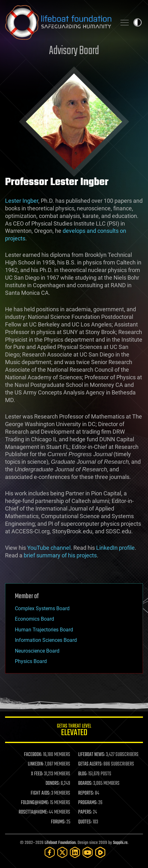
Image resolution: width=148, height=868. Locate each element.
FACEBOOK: (33, 755)
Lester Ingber (22, 201)
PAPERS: (85, 812)
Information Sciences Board (46, 640)
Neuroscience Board (37, 651)
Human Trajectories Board (44, 630)
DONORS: (53, 784)
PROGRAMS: (88, 803)
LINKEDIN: (36, 764)
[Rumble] (100, 852)
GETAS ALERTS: (90, 764)
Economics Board (34, 619)
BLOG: (83, 774)
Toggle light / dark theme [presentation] (138, 22)
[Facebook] (50, 852)
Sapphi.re (120, 843)
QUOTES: (85, 822)
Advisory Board (74, 51)
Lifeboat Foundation (60, 843)
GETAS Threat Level (74, 731)
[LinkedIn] (75, 852)
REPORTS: (86, 793)
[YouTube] (88, 852)
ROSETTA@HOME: (33, 812)
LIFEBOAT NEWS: (92, 755)
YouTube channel (49, 548)
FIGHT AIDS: (40, 793)
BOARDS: (85, 784)
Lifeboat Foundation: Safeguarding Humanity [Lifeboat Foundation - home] (58, 22)
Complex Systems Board (42, 608)
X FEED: (37, 774)
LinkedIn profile (115, 548)
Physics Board (31, 661)
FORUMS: (58, 822)
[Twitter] (62, 852)
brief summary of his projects (60, 555)
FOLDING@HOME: (35, 803)
